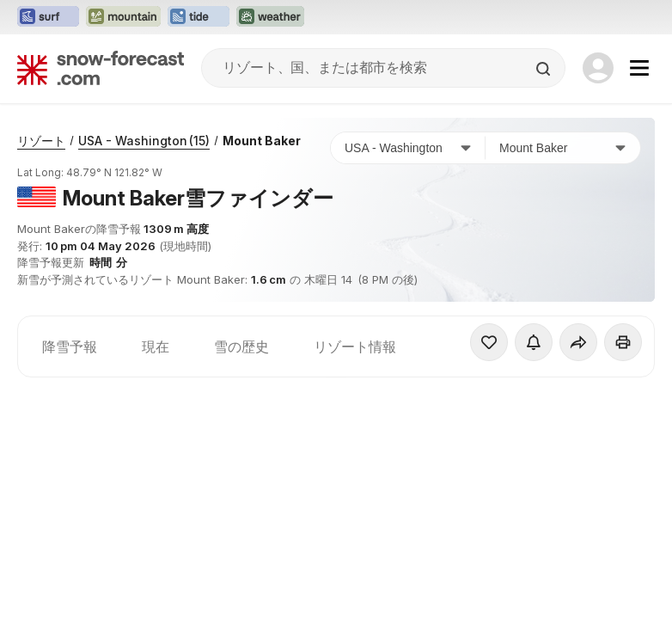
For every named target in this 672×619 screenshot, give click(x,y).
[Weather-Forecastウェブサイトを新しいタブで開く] (270, 17)
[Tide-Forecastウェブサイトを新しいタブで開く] (199, 17)
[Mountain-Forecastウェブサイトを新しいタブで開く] (123, 17)
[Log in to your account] (598, 68)
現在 (156, 346)
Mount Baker (262, 141)
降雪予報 (70, 346)
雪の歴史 (241, 346)
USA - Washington (144, 141)
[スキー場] (563, 148)
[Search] (545, 69)
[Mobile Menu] (639, 68)
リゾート (41, 141)
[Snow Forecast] (101, 68)
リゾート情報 (355, 346)
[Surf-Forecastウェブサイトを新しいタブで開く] (48, 17)
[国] (408, 148)
